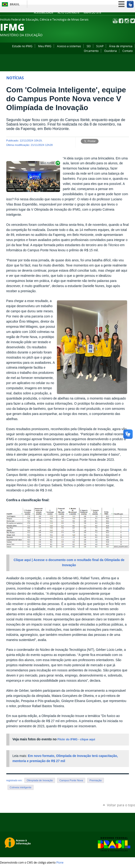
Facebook (121, 21)
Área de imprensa (121, 46)
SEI (89, 46)
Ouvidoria (110, 51)
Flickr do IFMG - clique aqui (76, 739)
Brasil (15, 4)
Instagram (127, 21)
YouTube (115, 21)
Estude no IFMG (22, 46)
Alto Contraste (69, 13)
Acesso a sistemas (69, 46)
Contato (128, 51)
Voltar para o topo (121, 805)
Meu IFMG (45, 46)
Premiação (96, 780)
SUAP (100, 46)
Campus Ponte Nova (71, 780)
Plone (60, 862)
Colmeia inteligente (21, 787)
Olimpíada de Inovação (40, 780)
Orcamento (91, 51)
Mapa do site (92, 13)
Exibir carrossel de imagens (50, 163)
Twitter (133, 21)
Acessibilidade (44, 13)
